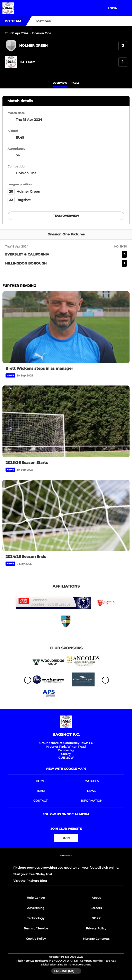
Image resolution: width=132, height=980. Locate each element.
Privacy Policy (96, 928)
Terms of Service (36, 928)
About (96, 898)
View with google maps (66, 769)
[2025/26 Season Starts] (66, 421)
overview (60, 83)
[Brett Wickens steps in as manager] (66, 327)
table (75, 83)
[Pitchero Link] (66, 861)
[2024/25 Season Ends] (66, 515)
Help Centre (36, 898)
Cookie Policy (36, 939)
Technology (36, 918)
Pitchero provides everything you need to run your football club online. (66, 868)
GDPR (96, 918)
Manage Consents (96, 939)
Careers (96, 908)
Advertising (36, 908)
